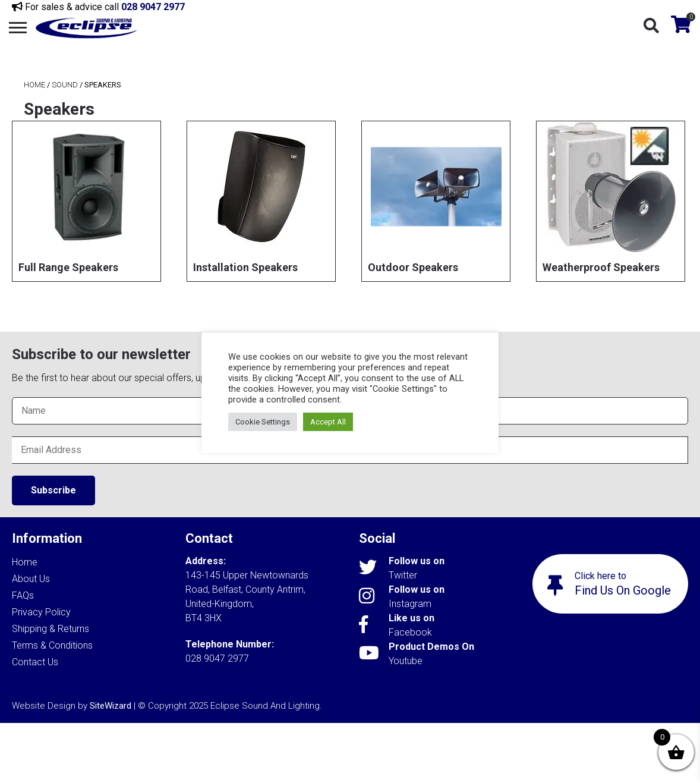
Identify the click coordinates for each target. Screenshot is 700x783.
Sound (65, 85)
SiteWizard (111, 706)
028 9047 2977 (153, 7)
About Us (31, 579)
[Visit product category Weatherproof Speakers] (611, 201)
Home (34, 85)
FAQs (23, 595)
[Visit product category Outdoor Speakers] (436, 201)
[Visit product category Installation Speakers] (261, 201)
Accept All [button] (328, 422)
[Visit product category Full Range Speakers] (86, 201)
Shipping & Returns (51, 629)
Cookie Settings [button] (263, 422)
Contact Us (35, 662)
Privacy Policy (41, 612)
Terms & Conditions (52, 645)
